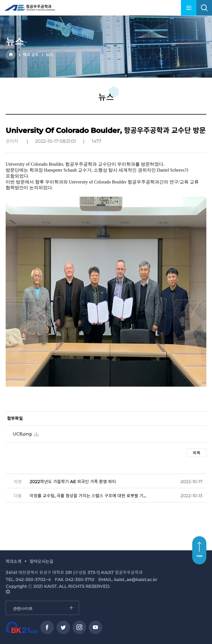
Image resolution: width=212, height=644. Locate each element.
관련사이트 (6, 601)
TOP (199, 556)
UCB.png (22, 434)
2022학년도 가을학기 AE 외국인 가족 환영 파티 (73, 482)
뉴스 (49, 55)
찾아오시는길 (41, 561)
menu (189, 8)
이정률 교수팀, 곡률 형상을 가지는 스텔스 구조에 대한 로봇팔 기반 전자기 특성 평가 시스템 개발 (88, 496)
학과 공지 (31, 55)
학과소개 (14, 561)
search (204, 8)
